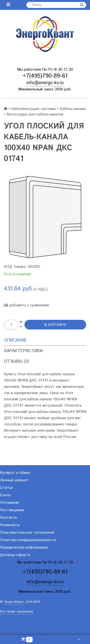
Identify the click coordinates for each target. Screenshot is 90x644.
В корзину (55, 325)
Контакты (9, 518)
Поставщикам (12, 510)
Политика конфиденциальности (28, 540)
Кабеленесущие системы (34, 109)
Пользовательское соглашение (27, 533)
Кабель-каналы (73, 109)
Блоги (5, 495)
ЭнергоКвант (14, 602)
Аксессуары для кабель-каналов (35, 114)
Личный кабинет (14, 480)
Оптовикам (9, 503)
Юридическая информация (24, 547)
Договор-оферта (15, 555)
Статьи (6, 488)
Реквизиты (10, 525)
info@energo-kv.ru (45, 83)
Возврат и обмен (15, 473)
